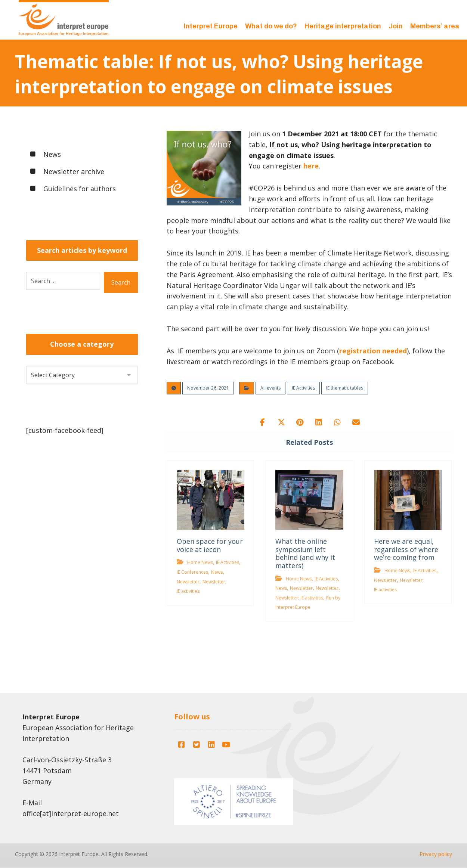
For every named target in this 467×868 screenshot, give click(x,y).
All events (270, 388)
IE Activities (303, 388)
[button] (263, 422)
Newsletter (188, 582)
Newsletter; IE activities (299, 598)
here (311, 166)
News (217, 572)
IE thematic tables (345, 388)
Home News (200, 562)
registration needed (373, 351)
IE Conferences (192, 572)
